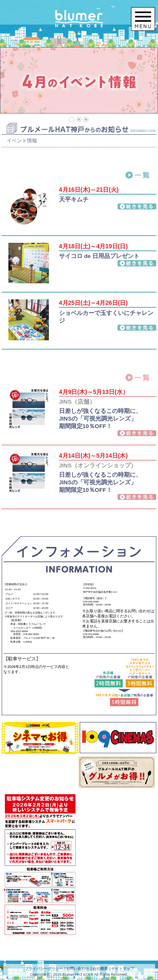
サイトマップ (123, 969)
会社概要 (100, 969)
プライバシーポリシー (44, 969)
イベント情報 (22, 141)
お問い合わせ (78, 969)
